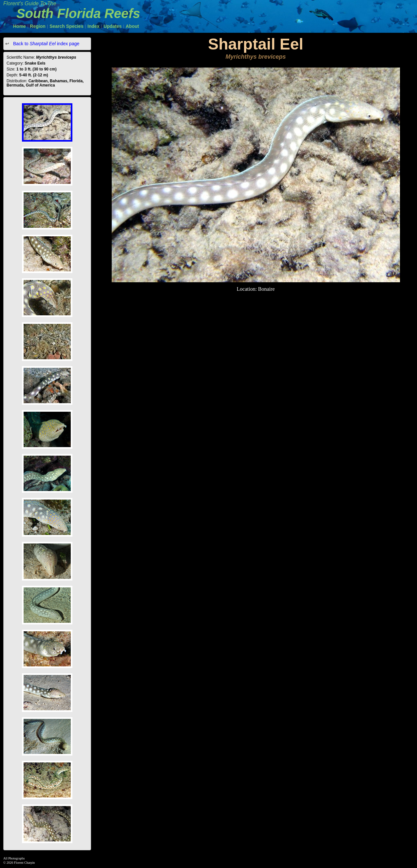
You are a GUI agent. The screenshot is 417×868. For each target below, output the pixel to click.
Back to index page (46, 44)
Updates (113, 26)
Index (94, 26)
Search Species (66, 26)
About (132, 26)
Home (19, 26)
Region (38, 26)
